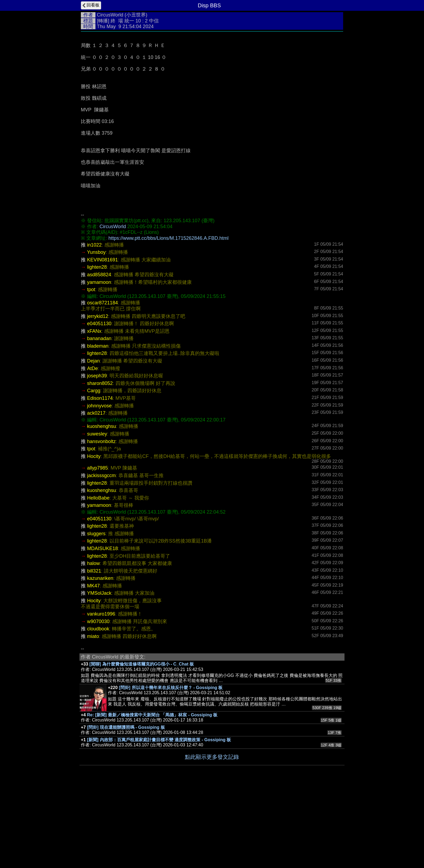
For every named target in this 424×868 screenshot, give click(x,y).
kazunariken (100, 659)
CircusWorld (110, 15)
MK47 (93, 667)
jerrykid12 (98, 397)
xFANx (94, 412)
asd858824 (99, 356)
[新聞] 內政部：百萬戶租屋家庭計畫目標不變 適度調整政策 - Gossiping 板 (159, 821)
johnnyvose (99, 487)
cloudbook (98, 710)
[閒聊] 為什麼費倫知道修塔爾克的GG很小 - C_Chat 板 (142, 745)
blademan (98, 427)
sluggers (96, 615)
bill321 (94, 652)
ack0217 (96, 494)
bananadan (99, 420)
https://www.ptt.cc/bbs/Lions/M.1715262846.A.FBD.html (168, 319)
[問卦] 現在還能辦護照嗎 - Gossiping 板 (126, 808)
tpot (91, 371)
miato (93, 717)
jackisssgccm (101, 557)
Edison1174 (100, 479)
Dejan (93, 442)
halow (93, 644)
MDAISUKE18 (102, 630)
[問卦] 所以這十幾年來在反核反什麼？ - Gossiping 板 (171, 769)
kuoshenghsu (102, 507)
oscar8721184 (102, 384)
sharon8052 (100, 464)
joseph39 (97, 457)
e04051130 (99, 405)
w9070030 (98, 703)
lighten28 (97, 348)
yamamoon (99, 363)
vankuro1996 (101, 695)
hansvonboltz (101, 523)
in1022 (94, 326)
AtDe (92, 450)
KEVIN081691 (102, 341)
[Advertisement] (212, 75)
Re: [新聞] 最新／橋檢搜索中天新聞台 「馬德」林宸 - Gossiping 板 (152, 796)
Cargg (94, 472)
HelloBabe (98, 579)
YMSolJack (99, 674)
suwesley (97, 515)
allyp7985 (97, 549)
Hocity (94, 537)
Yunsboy (96, 333)
